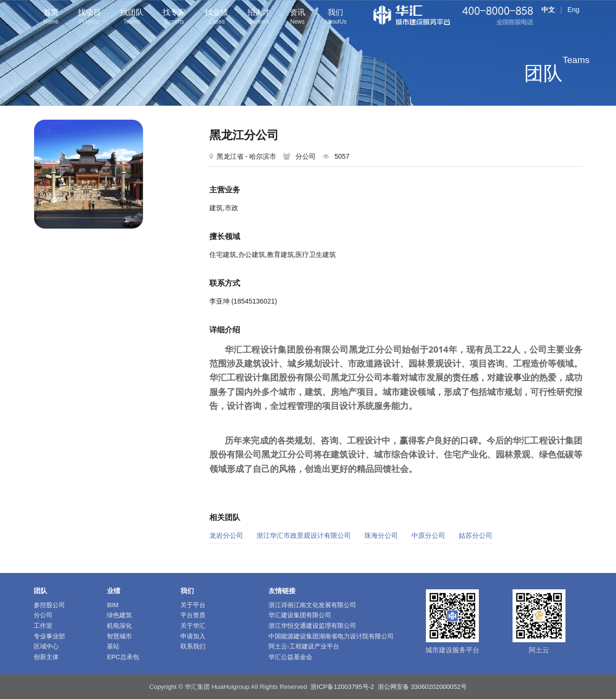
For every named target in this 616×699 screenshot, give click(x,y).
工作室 (43, 626)
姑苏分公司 (475, 535)
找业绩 (217, 18)
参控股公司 (49, 605)
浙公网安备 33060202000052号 (422, 687)
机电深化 (119, 626)
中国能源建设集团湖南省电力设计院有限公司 (331, 636)
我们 (335, 18)
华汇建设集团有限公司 (300, 615)
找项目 (90, 18)
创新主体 (46, 657)
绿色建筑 (119, 615)
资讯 (297, 18)
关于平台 (193, 605)
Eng (573, 10)
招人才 (259, 18)
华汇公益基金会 (290, 657)
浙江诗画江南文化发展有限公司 (312, 605)
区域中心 (46, 646)
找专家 (174, 18)
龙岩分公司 (226, 535)
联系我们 (193, 646)
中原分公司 (428, 535)
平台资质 (193, 615)
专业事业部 (49, 636)
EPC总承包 (123, 657)
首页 (51, 18)
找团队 (132, 18)
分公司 (43, 615)
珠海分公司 (381, 535)
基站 (113, 646)
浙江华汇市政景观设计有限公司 (304, 535)
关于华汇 (193, 626)
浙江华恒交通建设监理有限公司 (312, 626)
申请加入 (193, 636)
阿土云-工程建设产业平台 (304, 646)
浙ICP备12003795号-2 (342, 687)
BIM (113, 605)
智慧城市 (119, 636)
